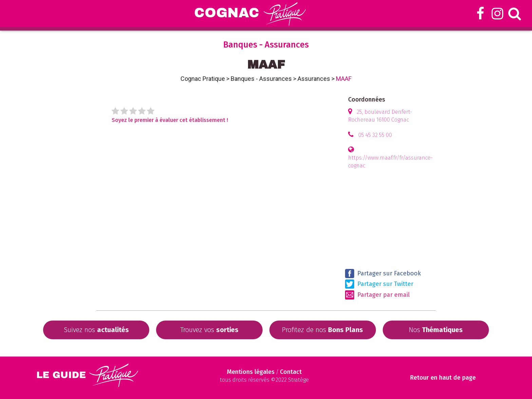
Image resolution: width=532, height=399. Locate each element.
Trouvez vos (209, 330)
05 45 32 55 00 (375, 135)
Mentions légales (251, 372)
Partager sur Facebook (383, 274)
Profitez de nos (322, 330)
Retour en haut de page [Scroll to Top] (443, 378)
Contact (291, 372)
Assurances (314, 79)
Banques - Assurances (261, 79)
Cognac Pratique (203, 79)
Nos (436, 330)
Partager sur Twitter (379, 284)
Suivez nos (96, 330)
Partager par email (377, 295)
